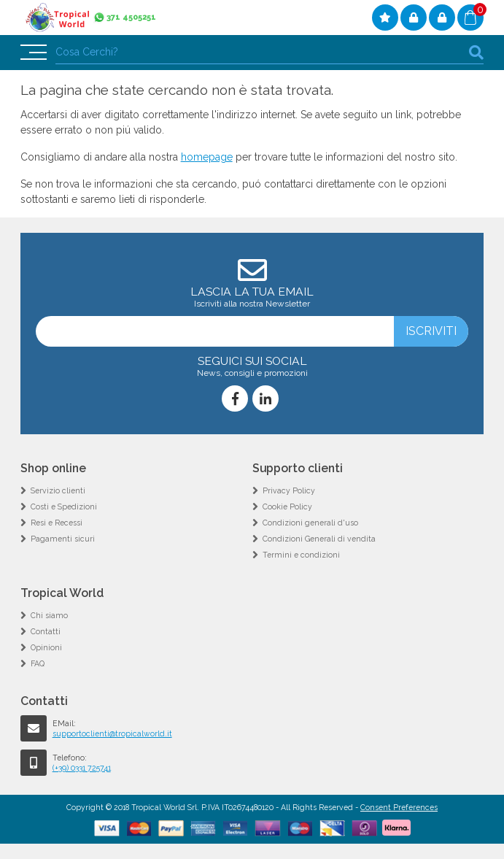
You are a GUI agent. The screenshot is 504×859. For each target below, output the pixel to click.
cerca (476, 52)
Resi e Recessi (57, 523)
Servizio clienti (58, 490)
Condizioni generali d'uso (310, 523)
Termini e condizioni (301, 555)
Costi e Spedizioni (64, 506)
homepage (207, 157)
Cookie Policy (287, 506)
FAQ (38, 663)
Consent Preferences (399, 807)
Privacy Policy (289, 490)
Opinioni (46, 647)
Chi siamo (49, 615)
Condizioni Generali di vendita (319, 539)
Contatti (46, 631)
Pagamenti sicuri (63, 539)
